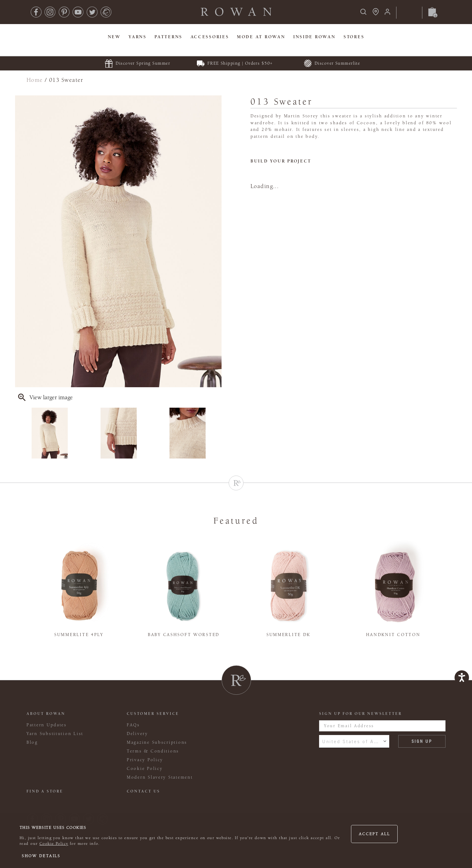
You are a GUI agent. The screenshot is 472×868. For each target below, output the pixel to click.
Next (218, 433)
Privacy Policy (145, 760)
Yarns (138, 37)
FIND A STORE (45, 791)
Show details (41, 856)
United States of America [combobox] (354, 741)
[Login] (387, 14)
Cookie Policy (54, 844)
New (114, 37)
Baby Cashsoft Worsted (184, 635)
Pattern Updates (47, 725)
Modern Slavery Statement (160, 777)
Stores (354, 37)
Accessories (210, 37)
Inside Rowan (314, 37)
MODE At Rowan (261, 37)
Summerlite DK (288, 635)
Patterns (168, 37)
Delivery (137, 734)
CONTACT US (143, 791)
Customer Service (153, 714)
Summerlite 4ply (79, 635)
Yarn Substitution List (55, 734)
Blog (32, 742)
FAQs (133, 725)
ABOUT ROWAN (46, 714)
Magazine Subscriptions (157, 742)
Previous (19, 433)
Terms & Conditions (153, 751)
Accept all (374, 834)
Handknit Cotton (393, 635)
